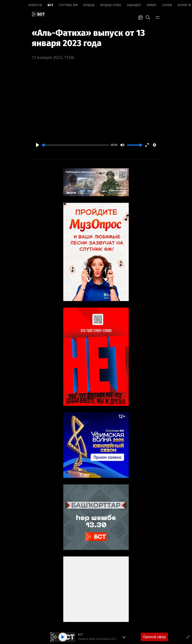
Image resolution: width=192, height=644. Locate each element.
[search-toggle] (148, 17)
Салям (167, 5)
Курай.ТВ (184, 5)
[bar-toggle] (158, 17)
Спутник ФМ (68, 5)
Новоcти (35, 5)
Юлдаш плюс (111, 5)
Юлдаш (89, 5)
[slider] (75, 145)
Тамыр (151, 5)
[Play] (38, 145)
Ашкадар (134, 5)
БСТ (50, 5)
